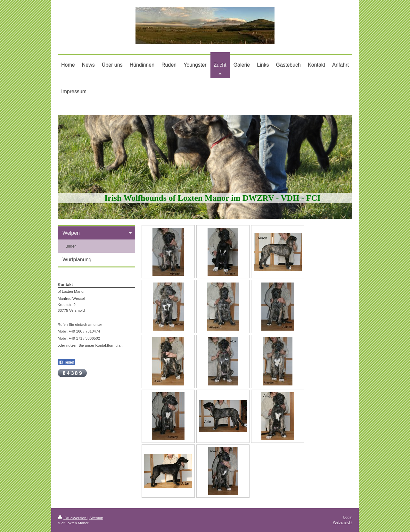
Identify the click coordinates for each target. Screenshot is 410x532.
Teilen (66, 362)
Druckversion (73, 518)
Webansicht (343, 522)
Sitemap (96, 518)
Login (348, 517)
